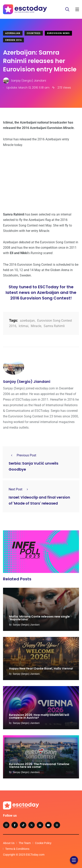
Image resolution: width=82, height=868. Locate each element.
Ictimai (24, 326)
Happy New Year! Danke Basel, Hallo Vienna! (41, 668)
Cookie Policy (43, 843)
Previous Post (22, 455)
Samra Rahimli (54, 326)
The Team (25, 843)
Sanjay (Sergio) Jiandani (27, 382)
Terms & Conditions (17, 849)
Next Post (19, 489)
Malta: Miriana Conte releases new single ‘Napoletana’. (39, 618)
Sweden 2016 (13, 40)
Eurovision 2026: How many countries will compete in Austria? (39, 716)
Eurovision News (58, 33)
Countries (34, 33)
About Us (9, 843)
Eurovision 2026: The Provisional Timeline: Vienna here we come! (39, 765)
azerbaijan (27, 321)
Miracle (36, 326)
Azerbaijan (13, 33)
